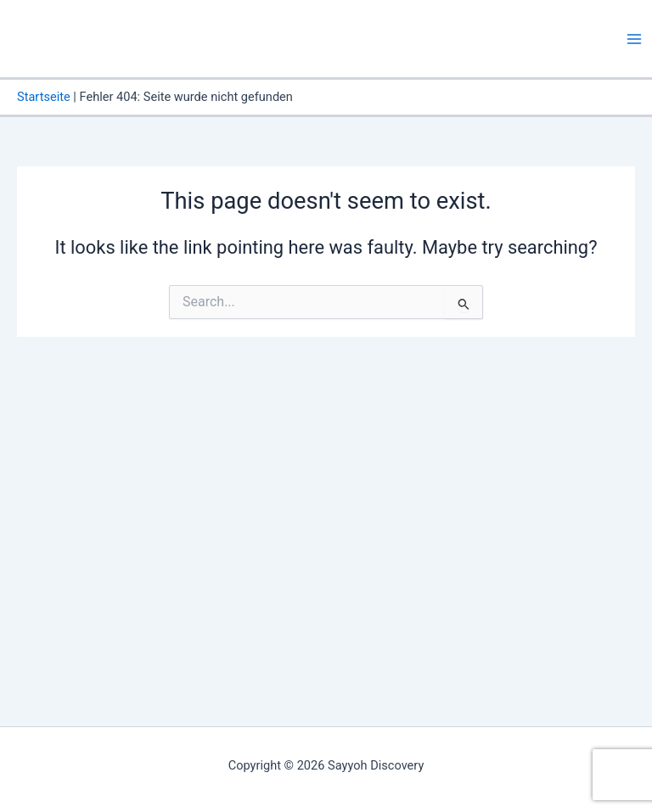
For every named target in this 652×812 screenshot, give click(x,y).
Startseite (44, 97)
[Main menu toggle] (634, 39)
